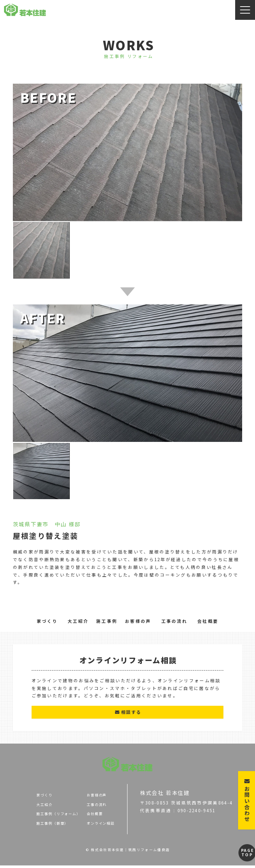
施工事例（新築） (35, 826)
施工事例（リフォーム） (43, 816)
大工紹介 (78, 621)
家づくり (47, 621)
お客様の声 (138, 621)
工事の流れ (175, 621)
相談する (128, 713)
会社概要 (208, 621)
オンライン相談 (96, 826)
